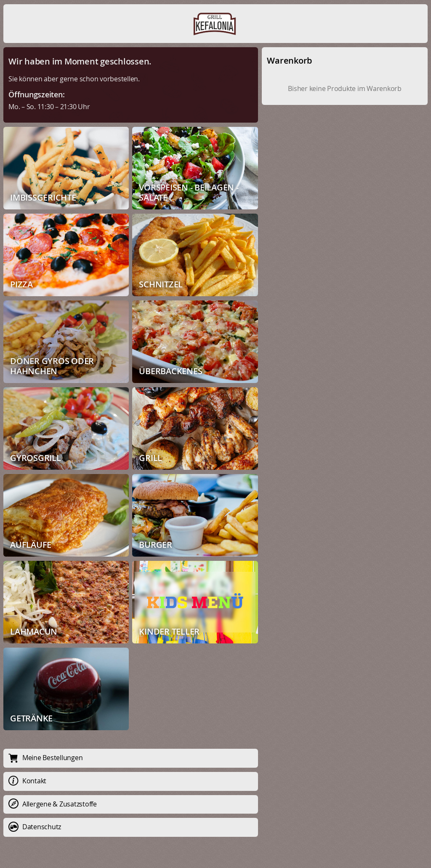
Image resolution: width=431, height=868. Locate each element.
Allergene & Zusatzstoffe (53, 804)
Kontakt (27, 781)
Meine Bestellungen (45, 758)
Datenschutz (35, 827)
